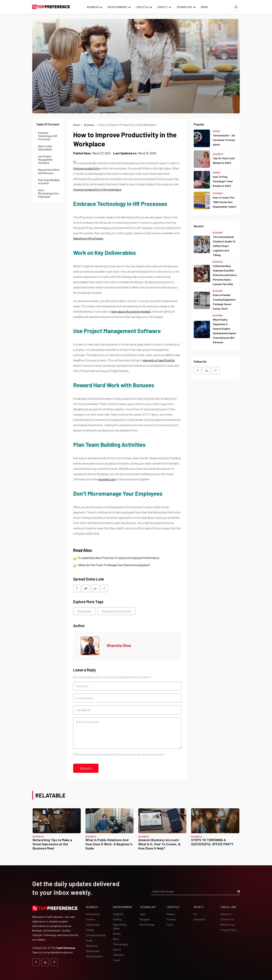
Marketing (92, 946)
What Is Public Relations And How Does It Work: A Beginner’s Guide (109, 844)
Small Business (95, 956)
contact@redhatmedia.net (58, 952)
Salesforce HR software (88, 238)
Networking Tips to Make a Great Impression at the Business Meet (52, 844)
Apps (143, 914)
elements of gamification (159, 360)
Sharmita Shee (119, 645)
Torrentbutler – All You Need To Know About (224, 140)
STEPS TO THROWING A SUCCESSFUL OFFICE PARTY (212, 842)
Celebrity (218, 154)
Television (119, 955)
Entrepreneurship (96, 935)
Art (195, 914)
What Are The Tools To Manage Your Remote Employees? (114, 565)
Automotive (93, 914)
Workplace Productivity (116, 611)
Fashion (171, 919)
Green (89, 940)
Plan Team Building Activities (49, 182)
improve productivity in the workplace (97, 189)
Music (116, 939)
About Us (226, 914)
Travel (116, 960)
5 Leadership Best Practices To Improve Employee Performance (119, 558)
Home (76, 125)
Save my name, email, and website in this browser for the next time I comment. (121, 754)
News (204, 7)
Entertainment (118, 7)
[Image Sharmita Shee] (90, 646)
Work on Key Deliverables (45, 148)
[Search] (236, 7)
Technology (184, 7)
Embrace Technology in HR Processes (48, 136)
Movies (216, 131)
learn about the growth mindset (131, 311)
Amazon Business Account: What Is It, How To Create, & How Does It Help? (159, 844)
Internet (218, 193)
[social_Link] (197, 371)
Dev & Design (147, 925)
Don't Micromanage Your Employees (48, 193)
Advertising (93, 925)
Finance (90, 919)
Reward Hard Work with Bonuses (49, 171)
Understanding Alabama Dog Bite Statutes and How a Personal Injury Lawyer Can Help (225, 275)
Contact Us (227, 919)
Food (170, 925)
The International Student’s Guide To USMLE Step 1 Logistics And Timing (224, 246)
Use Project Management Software (45, 160)
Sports (117, 949)
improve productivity (86, 168)
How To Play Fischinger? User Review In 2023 (223, 181)
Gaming (217, 173)
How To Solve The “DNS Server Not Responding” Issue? (225, 202)
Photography (121, 944)
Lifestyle (143, 7)
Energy (90, 930)
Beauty (171, 914)
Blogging (218, 233)
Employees (84, 611)
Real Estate (93, 951)
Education (199, 919)
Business (93, 7)
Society (163, 7)
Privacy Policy (228, 930)
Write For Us (228, 925)
